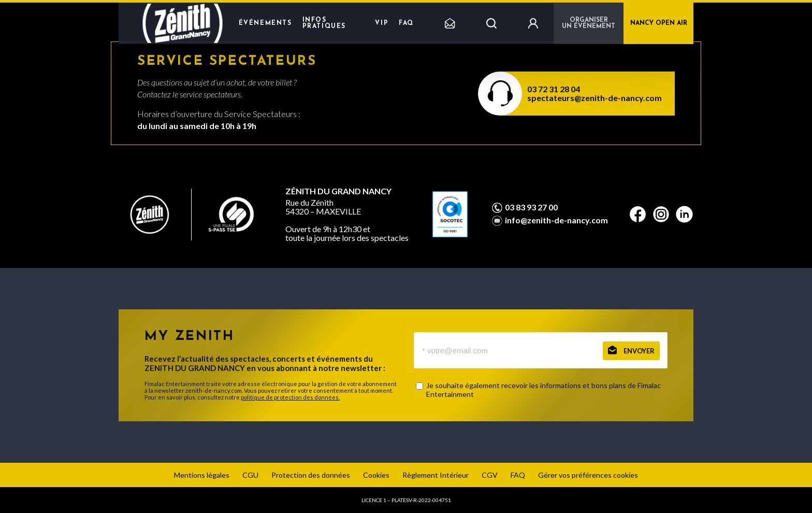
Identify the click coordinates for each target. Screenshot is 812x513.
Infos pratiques (324, 23)
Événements (265, 23)
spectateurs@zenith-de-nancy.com (594, 98)
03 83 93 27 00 (531, 207)
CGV (490, 475)
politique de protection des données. (290, 397)
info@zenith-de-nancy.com (556, 220)
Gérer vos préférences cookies (588, 475)
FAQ (406, 23)
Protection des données (311, 475)
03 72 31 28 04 (554, 89)
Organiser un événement (589, 23)
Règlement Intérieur (436, 475)
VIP (382, 23)
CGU (250, 475)
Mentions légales (202, 475)
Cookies (376, 475)
